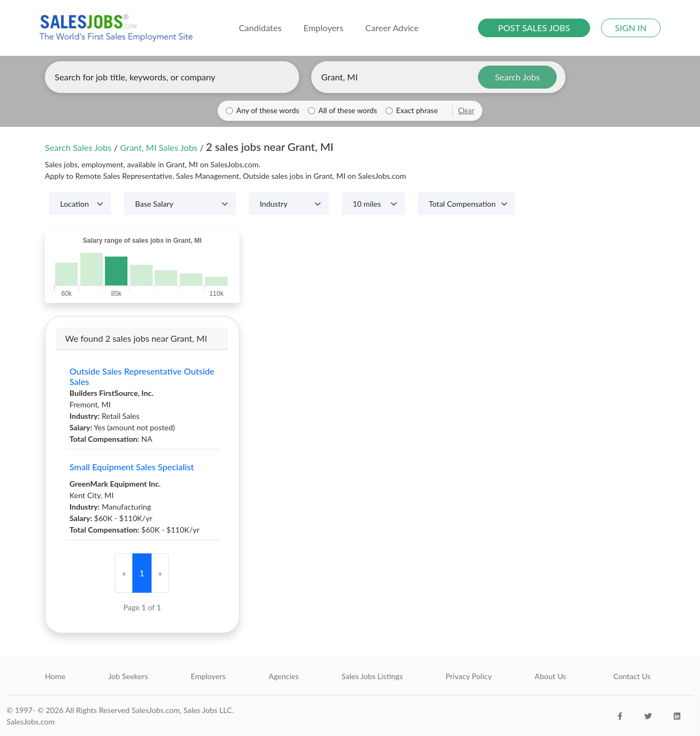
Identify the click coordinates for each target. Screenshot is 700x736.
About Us (551, 676)
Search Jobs (517, 77)
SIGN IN (631, 28)
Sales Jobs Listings (372, 676)
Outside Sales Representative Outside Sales (142, 376)
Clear (466, 110)
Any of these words (268, 110)
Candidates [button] (260, 28)
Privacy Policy (469, 676)
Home (55, 676)
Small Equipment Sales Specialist (132, 467)
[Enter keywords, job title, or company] (172, 77)
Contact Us (632, 676)
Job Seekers (128, 676)
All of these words (348, 110)
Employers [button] (323, 28)
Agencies (284, 676)
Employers (208, 676)
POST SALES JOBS (534, 28)
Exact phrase (417, 110)
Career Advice (392, 28)
